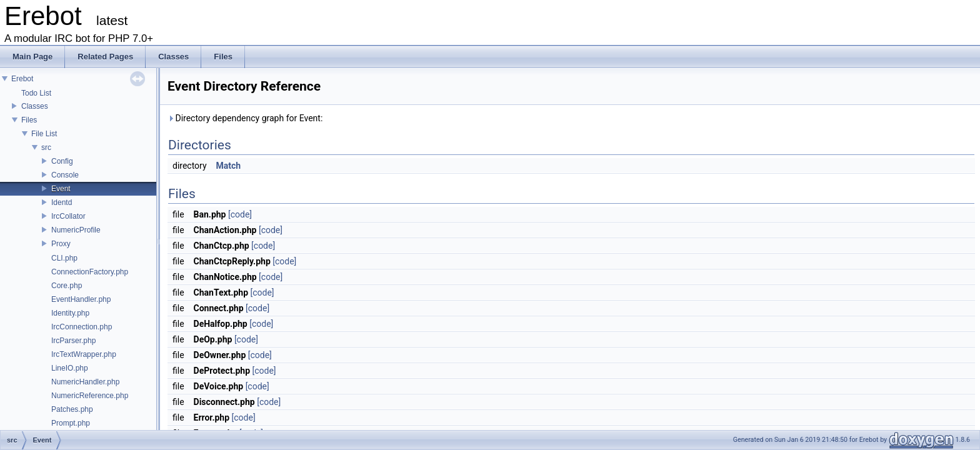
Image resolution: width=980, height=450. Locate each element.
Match (229, 166)
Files (29, 120)
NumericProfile (76, 230)
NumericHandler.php (85, 382)
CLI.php (64, 258)
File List (44, 134)
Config (62, 161)
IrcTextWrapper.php (84, 354)
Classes (35, 106)
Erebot (22, 79)
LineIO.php (70, 368)
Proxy (61, 244)
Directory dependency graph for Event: (245, 118)
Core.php (67, 286)
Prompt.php (71, 423)
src (46, 147)
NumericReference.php (90, 396)
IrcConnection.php (82, 327)
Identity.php (70, 313)
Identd (62, 202)
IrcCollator (68, 216)
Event (61, 189)
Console (65, 175)
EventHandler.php (81, 299)
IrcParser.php (73, 341)
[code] (240, 214)
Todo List (36, 93)
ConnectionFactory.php (90, 272)
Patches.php (72, 409)
